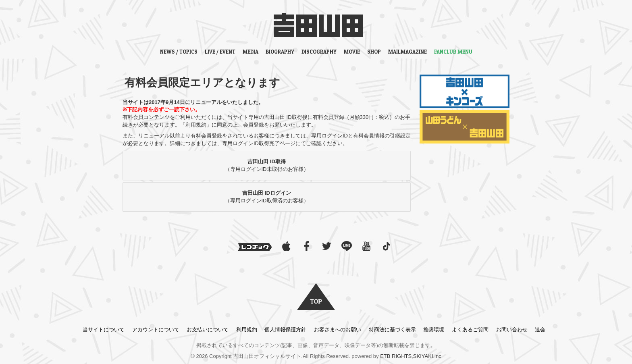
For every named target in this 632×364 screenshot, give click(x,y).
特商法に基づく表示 (392, 330)
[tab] (267, 165)
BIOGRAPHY (280, 52)
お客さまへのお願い (338, 330)
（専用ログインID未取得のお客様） (267, 165)
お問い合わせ (512, 330)
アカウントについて (156, 330)
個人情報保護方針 (285, 330)
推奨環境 (434, 330)
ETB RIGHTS (396, 356)
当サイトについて (104, 330)
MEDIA (251, 52)
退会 (540, 330)
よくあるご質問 (470, 330)
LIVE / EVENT (220, 52)
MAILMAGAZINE (407, 52)
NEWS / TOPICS (179, 52)
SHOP (374, 52)
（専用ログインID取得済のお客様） (267, 197)
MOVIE (352, 52)
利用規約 (247, 330)
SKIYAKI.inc (427, 356)
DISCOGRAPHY (319, 52)
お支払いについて (208, 330)
